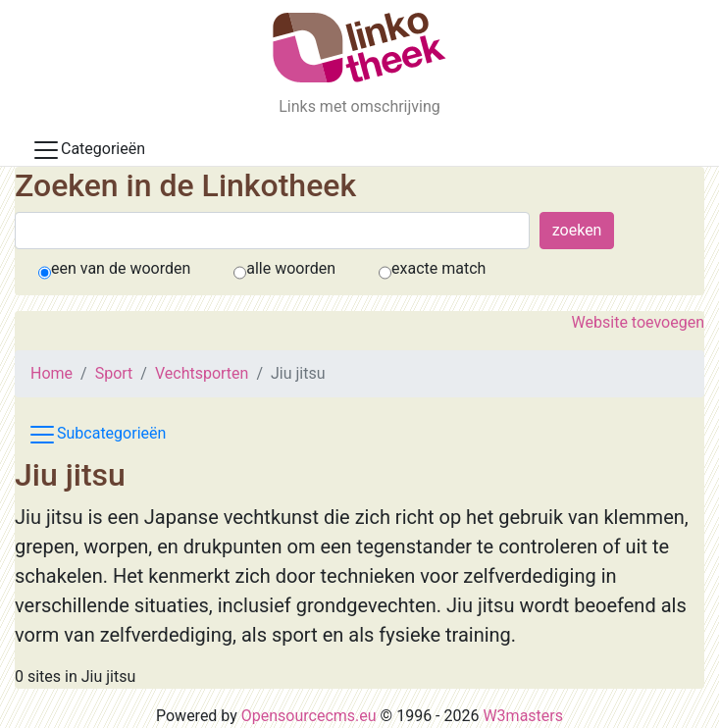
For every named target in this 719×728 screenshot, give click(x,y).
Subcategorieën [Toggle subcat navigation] (97, 435)
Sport (114, 373)
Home (51, 373)
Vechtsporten (202, 373)
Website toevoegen (638, 322)
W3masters (523, 716)
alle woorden (291, 268)
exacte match (438, 268)
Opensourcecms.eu (309, 716)
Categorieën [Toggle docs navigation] (88, 150)
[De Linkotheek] (359, 48)
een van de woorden (121, 268)
